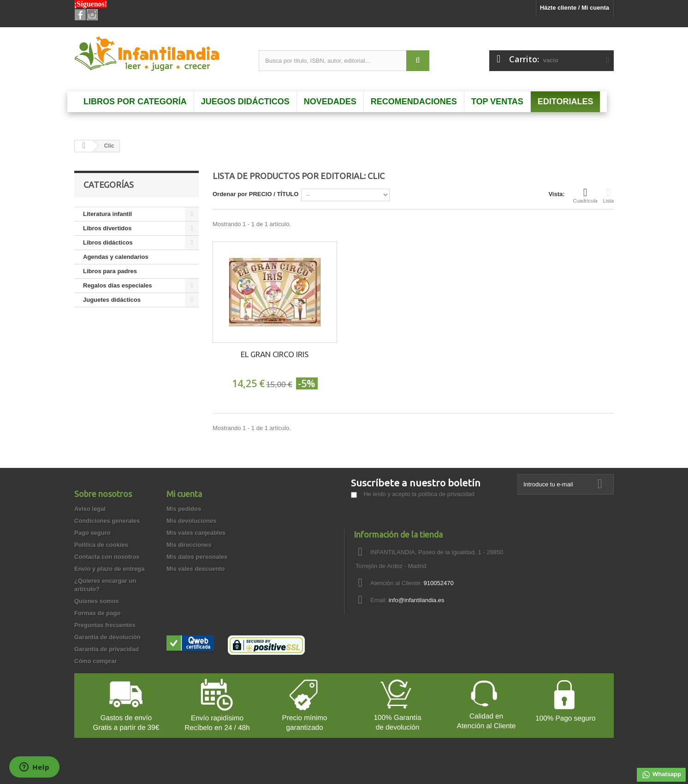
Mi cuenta (184, 494)
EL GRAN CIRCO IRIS (275, 354)
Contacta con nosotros (107, 557)
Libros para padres (110, 271)
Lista (608, 195)
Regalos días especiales (118, 285)
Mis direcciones (189, 545)
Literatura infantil (107, 214)
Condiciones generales (107, 521)
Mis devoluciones (191, 521)
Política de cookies (101, 545)
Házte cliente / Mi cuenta (575, 8)
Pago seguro (92, 533)
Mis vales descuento (196, 569)
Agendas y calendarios (116, 257)
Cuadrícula (585, 195)
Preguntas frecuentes (105, 625)
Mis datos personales (197, 557)
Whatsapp (661, 775)
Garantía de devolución (107, 637)
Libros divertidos (107, 228)
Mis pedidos (184, 509)
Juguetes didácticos (112, 300)
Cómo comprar (95, 661)
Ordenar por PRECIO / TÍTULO (255, 194)
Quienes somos (97, 601)
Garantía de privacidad (107, 649)
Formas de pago (97, 613)
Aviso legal (90, 509)
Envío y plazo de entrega (109, 569)
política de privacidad (446, 494)
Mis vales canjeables (196, 533)
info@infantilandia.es (417, 600)
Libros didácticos (108, 242)
